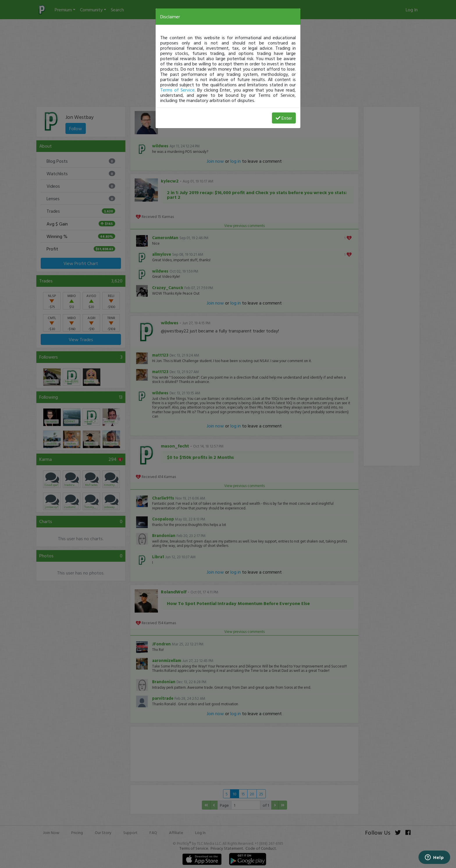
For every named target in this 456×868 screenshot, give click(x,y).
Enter (284, 118)
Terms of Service (177, 90)
